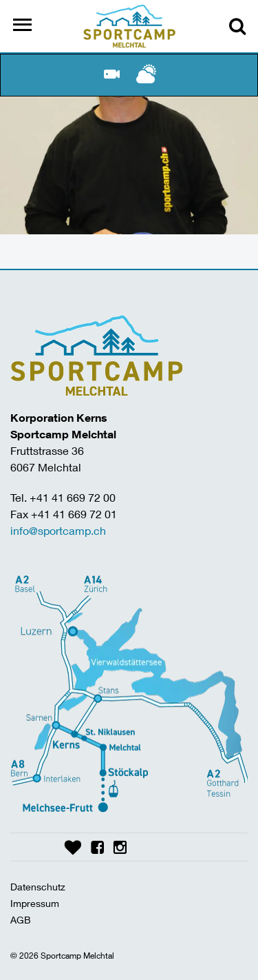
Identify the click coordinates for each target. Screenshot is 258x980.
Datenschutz (38, 887)
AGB (21, 920)
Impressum (35, 903)
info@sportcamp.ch (58, 530)
